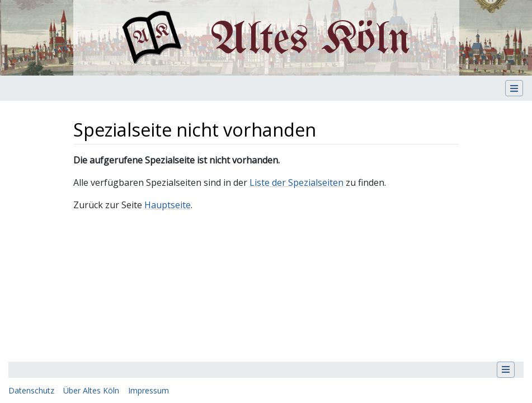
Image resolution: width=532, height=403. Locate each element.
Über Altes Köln (91, 390)
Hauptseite (168, 205)
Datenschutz (31, 390)
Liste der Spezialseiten (296, 182)
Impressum (149, 390)
